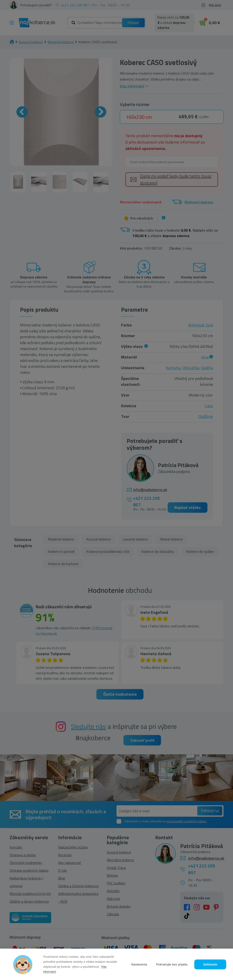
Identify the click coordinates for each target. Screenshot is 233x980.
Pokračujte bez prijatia (172, 964)
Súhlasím (210, 964)
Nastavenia (139, 964)
